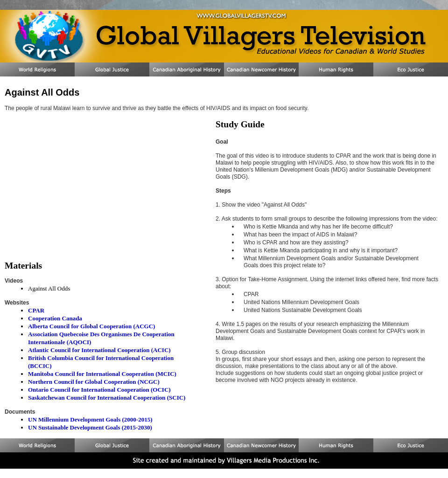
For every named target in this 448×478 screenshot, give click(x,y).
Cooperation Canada (55, 318)
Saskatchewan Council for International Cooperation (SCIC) (107, 398)
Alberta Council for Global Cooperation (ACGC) (91, 326)
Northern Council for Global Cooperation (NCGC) (94, 382)
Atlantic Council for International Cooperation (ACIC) (99, 350)
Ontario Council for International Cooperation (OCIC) (99, 390)
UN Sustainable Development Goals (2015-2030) (90, 427)
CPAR (36, 310)
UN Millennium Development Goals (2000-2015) (90, 419)
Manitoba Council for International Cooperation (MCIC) (102, 374)
